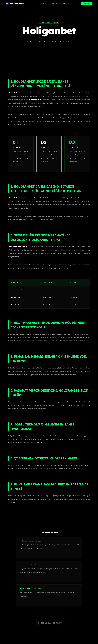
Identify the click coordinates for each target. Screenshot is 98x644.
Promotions (65, 3)
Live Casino (53, 3)
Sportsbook (41, 3)
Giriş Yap (87, 3)
